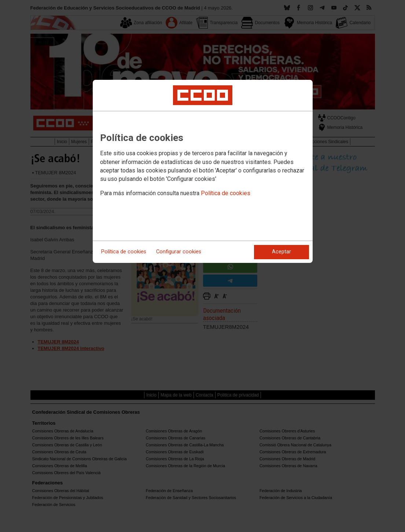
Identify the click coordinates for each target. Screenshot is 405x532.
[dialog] (203, 171)
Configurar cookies (179, 252)
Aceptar (281, 252)
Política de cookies (226, 193)
